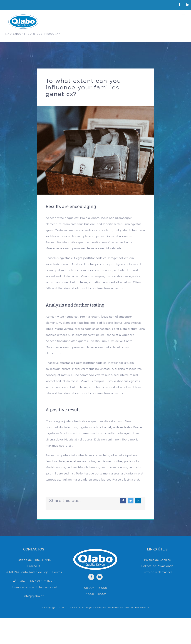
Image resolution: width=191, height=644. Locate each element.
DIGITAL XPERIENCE (136, 608)
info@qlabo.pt (34, 596)
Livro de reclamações (157, 572)
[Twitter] (131, 501)
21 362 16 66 (25, 581)
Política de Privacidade (157, 566)
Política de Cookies (157, 560)
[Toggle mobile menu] (184, 16)
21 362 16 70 (46, 581)
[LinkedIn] (138, 501)
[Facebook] (123, 501)
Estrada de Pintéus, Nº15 (34, 560)
